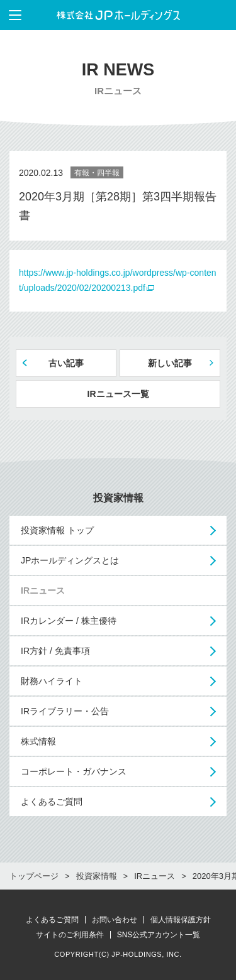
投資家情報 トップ (57, 530)
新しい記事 (170, 363)
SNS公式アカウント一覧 (159, 935)
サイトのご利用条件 (70, 935)
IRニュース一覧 (118, 394)
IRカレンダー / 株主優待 (69, 621)
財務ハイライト (52, 681)
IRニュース (43, 591)
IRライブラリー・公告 (65, 711)
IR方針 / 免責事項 (55, 651)
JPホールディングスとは (70, 560)
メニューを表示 (11, 15)
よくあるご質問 (52, 802)
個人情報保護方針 (181, 920)
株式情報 (38, 741)
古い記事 (66, 363)
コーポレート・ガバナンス (74, 771)
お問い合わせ (115, 920)
